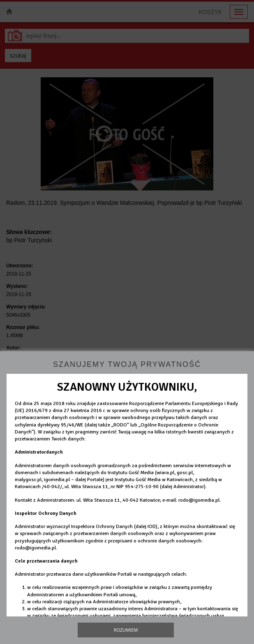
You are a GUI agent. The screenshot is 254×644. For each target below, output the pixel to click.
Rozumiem (126, 630)
